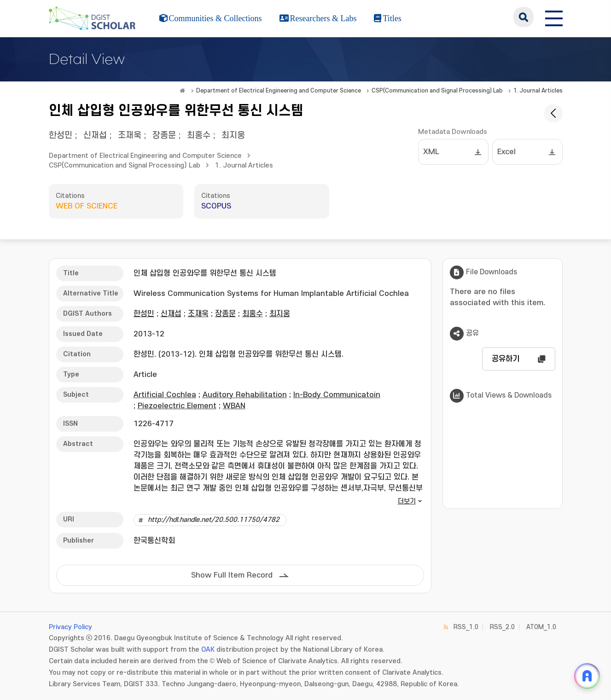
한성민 (61, 136)
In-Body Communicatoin (337, 395)
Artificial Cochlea (165, 395)
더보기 (407, 501)
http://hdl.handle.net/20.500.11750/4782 (214, 520)
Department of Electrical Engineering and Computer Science (279, 91)
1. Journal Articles (538, 91)
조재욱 (130, 136)
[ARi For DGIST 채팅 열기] (587, 676)
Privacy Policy (70, 627)
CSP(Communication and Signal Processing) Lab (437, 91)
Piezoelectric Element (177, 406)
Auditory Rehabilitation (245, 395)
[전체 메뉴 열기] (554, 17)
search (524, 17)
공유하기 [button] (506, 359)
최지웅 (233, 136)
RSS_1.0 (466, 627)
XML (431, 152)
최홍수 (199, 136)
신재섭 (95, 136)
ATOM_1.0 (541, 627)
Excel (506, 152)
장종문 (164, 136)
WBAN (234, 406)
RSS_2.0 (502, 627)
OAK (208, 650)
